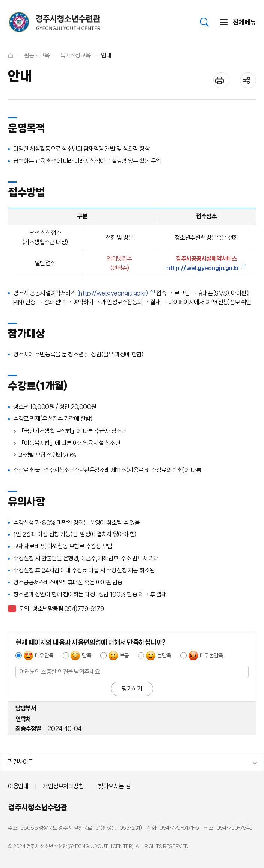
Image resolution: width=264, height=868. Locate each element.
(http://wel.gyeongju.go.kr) (112, 293)
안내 (106, 55)
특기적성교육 (75, 55)
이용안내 (18, 786)
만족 (87, 655)
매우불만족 (212, 655)
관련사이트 (20, 762)
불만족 (164, 655)
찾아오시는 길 (114, 786)
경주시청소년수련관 (38, 807)
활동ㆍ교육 (37, 55)
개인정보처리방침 (63, 786)
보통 (124, 655)
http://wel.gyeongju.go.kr (203, 268)
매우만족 (44, 655)
